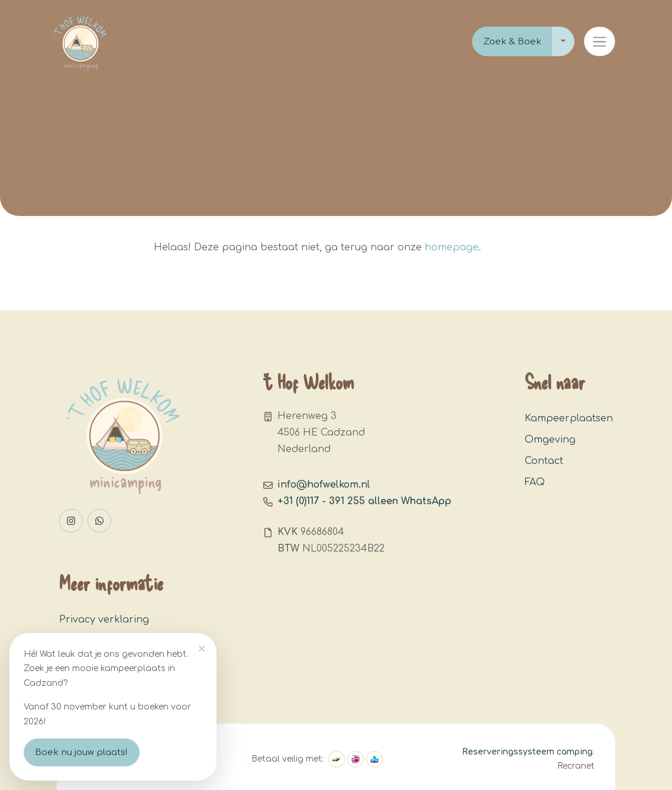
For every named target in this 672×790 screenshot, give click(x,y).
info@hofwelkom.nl (324, 485)
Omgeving (550, 440)
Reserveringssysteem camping (527, 752)
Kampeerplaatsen (569, 418)
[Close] (202, 649)
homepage (452, 247)
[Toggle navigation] (600, 41)
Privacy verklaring (104, 620)
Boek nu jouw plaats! (81, 752)
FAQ (535, 482)
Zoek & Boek (512, 42)
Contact (544, 461)
